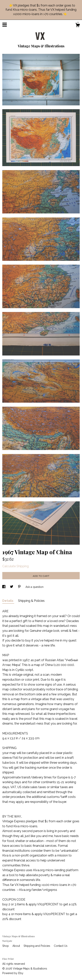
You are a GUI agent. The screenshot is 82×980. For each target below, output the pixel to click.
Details (8, 601)
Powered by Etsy (13, 973)
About (17, 946)
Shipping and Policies (37, 946)
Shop (6, 946)
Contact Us (61, 946)
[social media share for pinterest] (20, 587)
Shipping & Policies (31, 601)
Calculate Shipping (16, 566)
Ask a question (34, 587)
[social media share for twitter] (12, 587)
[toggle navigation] (5, 25)
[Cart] (78, 26)
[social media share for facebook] (4, 587)
